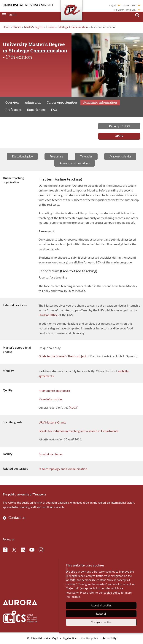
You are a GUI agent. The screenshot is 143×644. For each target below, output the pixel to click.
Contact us (17, 517)
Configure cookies (101, 622)
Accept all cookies (101, 605)
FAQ (54, 110)
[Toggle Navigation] (9, 15)
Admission (33, 102)
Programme (56, 156)
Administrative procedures (74, 163)
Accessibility (109, 638)
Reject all (101, 614)
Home (6, 27)
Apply (119, 136)
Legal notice (70, 638)
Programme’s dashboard (54, 391)
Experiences (36, 110)
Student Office (48, 315)
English (113, 5)
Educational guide (22, 156)
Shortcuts (130, 5)
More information (50, 399)
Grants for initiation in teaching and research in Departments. (79, 431)
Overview (12, 102)
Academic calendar (120, 156)
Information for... (125, 10)
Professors (13, 110)
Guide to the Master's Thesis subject (62, 356)
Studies (17, 27)
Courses (51, 27)
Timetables (86, 156)
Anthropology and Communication (65, 469)
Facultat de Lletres (51, 454)
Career (62, 102)
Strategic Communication (73, 27)
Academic (100, 102)
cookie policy (112, 593)
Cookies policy (90, 638)
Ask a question (119, 126)
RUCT (74, 407)
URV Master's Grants (52, 422)
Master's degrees (34, 27)
